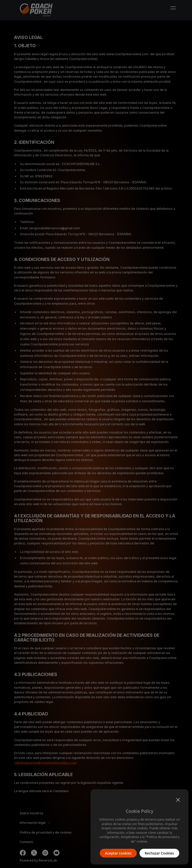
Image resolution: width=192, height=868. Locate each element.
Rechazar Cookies (159, 853)
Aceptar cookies (118, 853)
